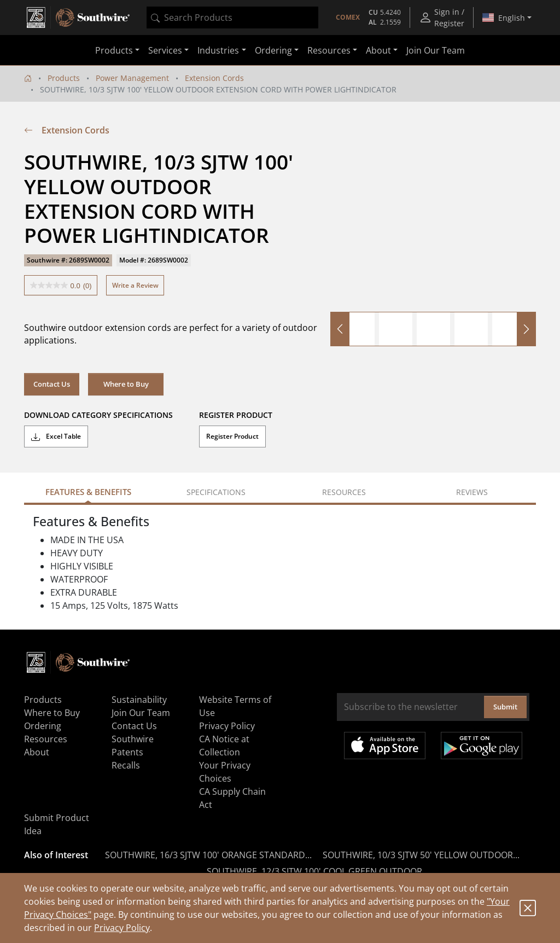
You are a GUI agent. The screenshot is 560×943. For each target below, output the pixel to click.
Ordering (43, 726)
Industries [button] (218, 50)
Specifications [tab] (216, 492)
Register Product (232, 436)
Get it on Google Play (482, 746)
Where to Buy (126, 384)
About (37, 752)
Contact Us (52, 384)
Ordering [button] (273, 50)
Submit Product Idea (57, 824)
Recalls (126, 765)
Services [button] (165, 50)
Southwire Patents (133, 746)
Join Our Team (436, 50)
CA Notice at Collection (224, 746)
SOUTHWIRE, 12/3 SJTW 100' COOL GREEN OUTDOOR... (318, 871)
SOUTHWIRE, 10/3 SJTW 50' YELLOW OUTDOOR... (421, 855)
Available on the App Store (385, 746)
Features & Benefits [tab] (88, 492)
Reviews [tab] (472, 492)
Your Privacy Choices (225, 772)
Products (64, 78)
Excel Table (56, 436)
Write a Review (135, 285)
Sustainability (139, 700)
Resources (46, 739)
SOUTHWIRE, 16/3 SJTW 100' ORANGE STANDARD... (208, 855)
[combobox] (232, 18)
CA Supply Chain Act (232, 798)
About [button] (378, 50)
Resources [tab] (344, 492)
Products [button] (114, 50)
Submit (505, 707)
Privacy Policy (122, 928)
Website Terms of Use (235, 706)
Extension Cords (214, 78)
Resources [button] (329, 50)
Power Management (132, 78)
